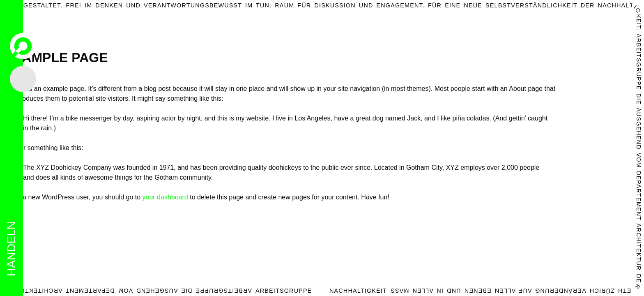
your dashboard (165, 197)
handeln (11, 249)
